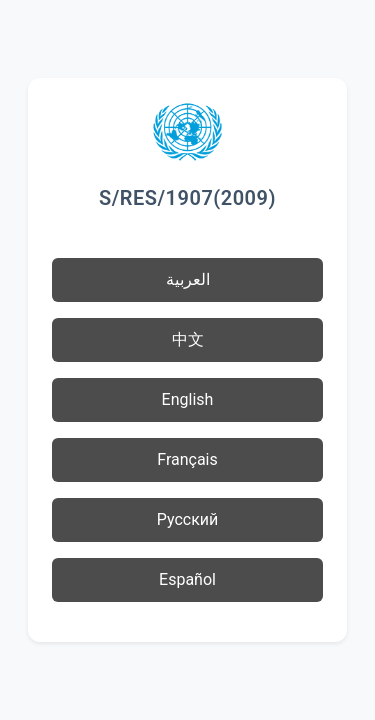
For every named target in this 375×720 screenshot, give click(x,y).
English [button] (188, 399)
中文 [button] (188, 339)
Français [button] (187, 459)
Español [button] (187, 579)
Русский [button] (188, 519)
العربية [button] (188, 279)
